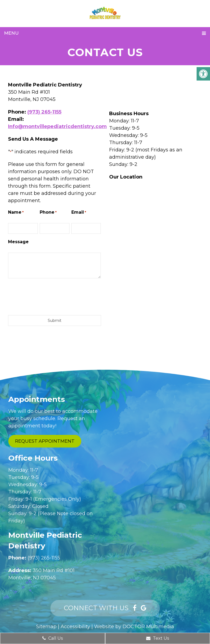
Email (79, 212)
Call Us (53, 638)
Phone (48, 212)
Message (18, 242)
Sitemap (46, 627)
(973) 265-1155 (44, 112)
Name (16, 212)
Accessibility (75, 627)
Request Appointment (45, 441)
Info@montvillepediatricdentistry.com (57, 126)
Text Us (158, 638)
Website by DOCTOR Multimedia (134, 627)
